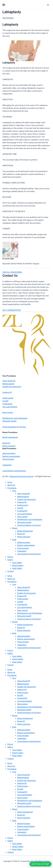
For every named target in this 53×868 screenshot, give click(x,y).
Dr (4, 5)
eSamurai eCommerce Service (21, 476)
